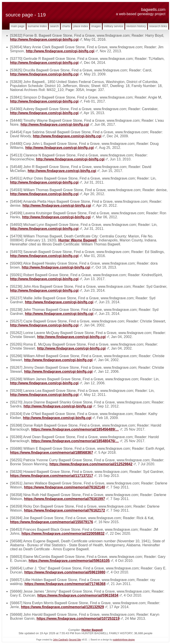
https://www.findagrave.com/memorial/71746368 (65, 584)
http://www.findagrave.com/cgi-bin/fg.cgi (44, 39)
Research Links (158, 26)
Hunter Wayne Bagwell (77, 240)
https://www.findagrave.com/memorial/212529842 (91, 464)
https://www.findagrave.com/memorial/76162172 (65, 510)
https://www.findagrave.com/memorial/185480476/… (75, 441)
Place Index (81, 26)
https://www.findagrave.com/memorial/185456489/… (75, 429)
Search (54, 26)
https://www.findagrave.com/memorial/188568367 (52, 453)
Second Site (75, 640)
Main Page (18, 26)
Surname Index (37, 26)
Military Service (114, 26)
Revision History (136, 26)
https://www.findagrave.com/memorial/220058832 (63, 534)
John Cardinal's (61, 640)
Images (96, 26)
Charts (66, 26)
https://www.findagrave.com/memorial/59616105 (69, 561)
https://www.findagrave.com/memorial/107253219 (78, 619)
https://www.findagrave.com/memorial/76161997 (65, 499)
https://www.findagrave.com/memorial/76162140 (65, 487)
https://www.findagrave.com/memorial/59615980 (65, 572)
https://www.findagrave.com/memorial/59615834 (78, 595)
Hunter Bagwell (92, 630)
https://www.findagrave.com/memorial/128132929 (62, 607)
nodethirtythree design (124, 640)
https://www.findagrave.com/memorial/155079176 (52, 522)
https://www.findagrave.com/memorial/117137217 (52, 476)
